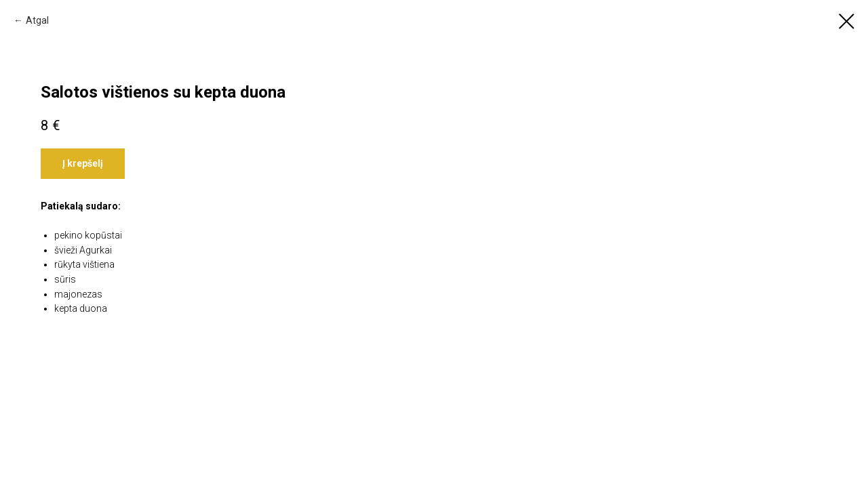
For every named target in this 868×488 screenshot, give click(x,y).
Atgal (37, 20)
